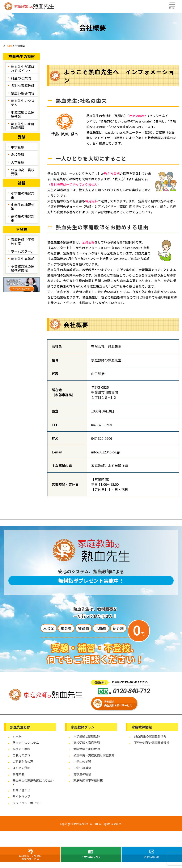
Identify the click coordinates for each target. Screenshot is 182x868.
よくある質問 (21, 768)
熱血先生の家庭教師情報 (23, 126)
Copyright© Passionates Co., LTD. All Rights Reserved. (91, 824)
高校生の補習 (82, 774)
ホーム (17, 736)
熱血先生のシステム (23, 103)
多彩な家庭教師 (23, 86)
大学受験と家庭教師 (86, 749)
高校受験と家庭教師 (86, 743)
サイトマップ (21, 796)
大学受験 (18, 162)
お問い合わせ (21, 790)
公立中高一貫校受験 (23, 172)
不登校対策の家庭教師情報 (23, 268)
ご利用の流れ (21, 755)
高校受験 (18, 155)
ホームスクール (23, 251)
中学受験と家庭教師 (86, 736)
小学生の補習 (82, 761)
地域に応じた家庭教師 (23, 114)
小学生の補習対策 (23, 195)
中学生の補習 (82, 768)
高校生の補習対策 (23, 218)
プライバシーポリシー (27, 803)
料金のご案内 (21, 78)
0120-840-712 (124, 691)
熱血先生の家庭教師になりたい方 (33, 782)
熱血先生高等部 (23, 259)
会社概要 (18, 774)
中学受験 (18, 147)
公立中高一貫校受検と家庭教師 (94, 755)
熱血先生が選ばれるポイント (23, 69)
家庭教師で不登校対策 (23, 242)
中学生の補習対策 (23, 207)
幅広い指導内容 (23, 93)
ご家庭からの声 (23, 761)
